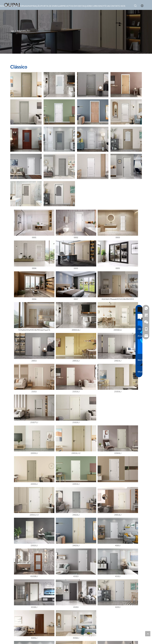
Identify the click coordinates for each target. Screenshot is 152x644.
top (148, 634)
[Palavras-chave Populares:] (135, 6)
